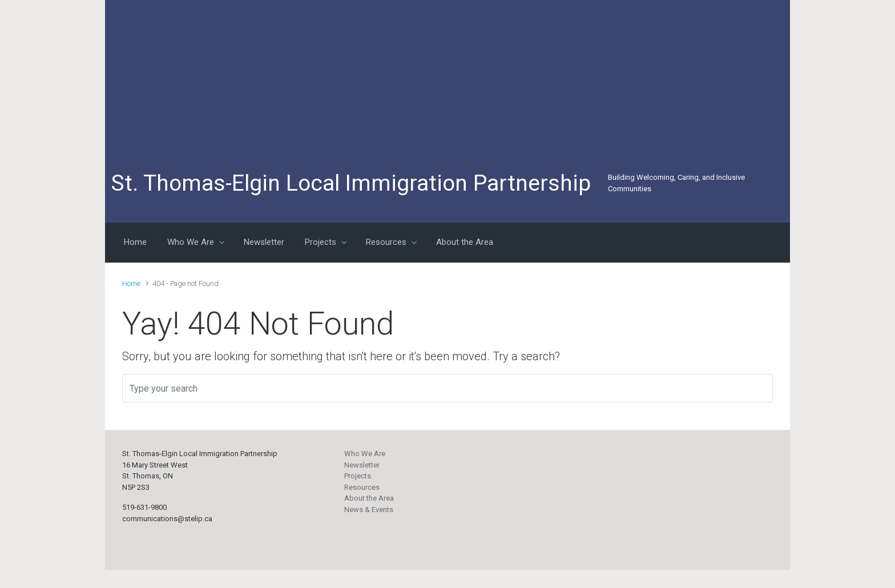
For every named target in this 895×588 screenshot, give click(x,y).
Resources (362, 487)
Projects (358, 476)
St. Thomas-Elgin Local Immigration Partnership (351, 183)
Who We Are (365, 454)
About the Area (369, 498)
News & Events (369, 510)
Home (131, 283)
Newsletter (362, 465)
